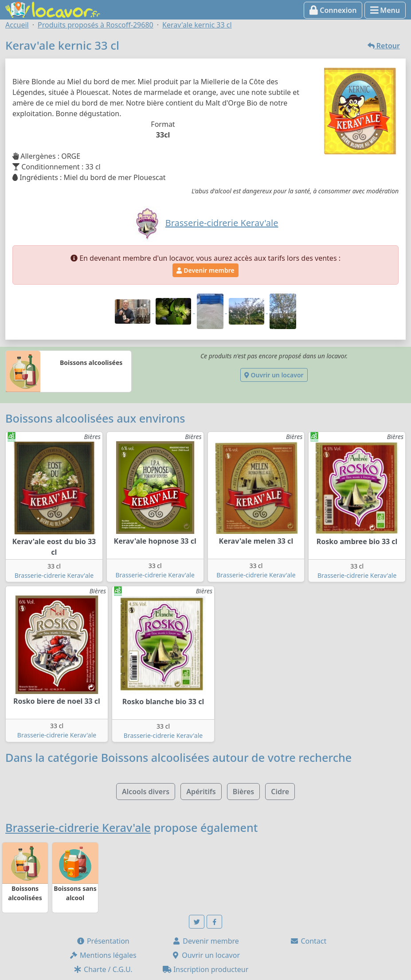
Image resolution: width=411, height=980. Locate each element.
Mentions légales (103, 955)
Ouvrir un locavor (274, 375)
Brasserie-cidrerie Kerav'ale (54, 575)
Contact (308, 941)
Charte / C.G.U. (103, 969)
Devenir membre (205, 270)
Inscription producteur (206, 969)
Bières (243, 792)
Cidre (280, 792)
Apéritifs (201, 792)
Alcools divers (146, 792)
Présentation (103, 941)
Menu (385, 10)
